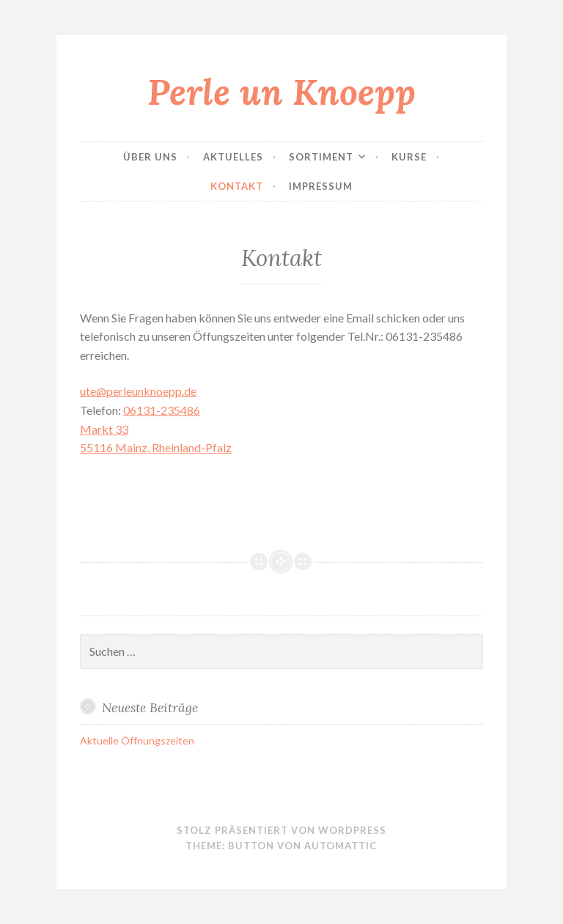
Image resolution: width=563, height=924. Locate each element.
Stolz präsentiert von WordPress (281, 830)
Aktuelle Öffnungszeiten (137, 740)
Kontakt (237, 186)
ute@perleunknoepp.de (138, 391)
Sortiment (321, 157)
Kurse (409, 157)
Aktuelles (233, 157)
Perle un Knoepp (281, 92)
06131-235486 (162, 410)
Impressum (321, 186)
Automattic (341, 846)
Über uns (150, 157)
